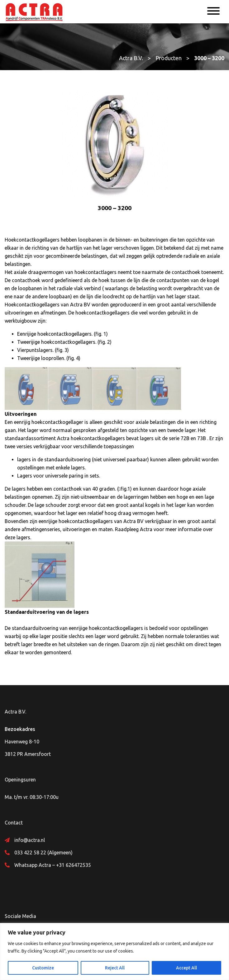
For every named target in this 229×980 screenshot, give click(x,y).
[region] (114, 951)
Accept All (186, 968)
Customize (43, 968)
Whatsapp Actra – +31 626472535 (53, 865)
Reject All (115, 968)
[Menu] (213, 12)
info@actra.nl (30, 840)
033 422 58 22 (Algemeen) (43, 853)
